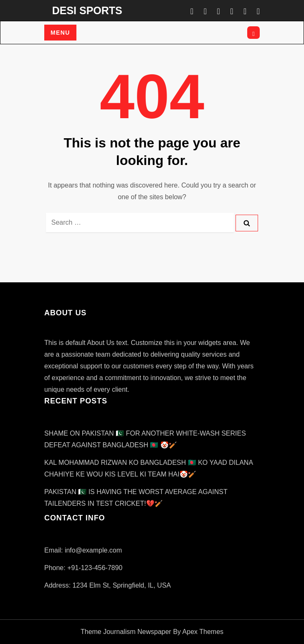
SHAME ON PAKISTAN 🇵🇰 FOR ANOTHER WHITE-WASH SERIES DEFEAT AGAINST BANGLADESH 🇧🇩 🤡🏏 (145, 439)
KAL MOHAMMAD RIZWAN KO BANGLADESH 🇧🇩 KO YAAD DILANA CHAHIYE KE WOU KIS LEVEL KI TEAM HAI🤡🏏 (148, 468)
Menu (60, 33)
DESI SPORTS (87, 10)
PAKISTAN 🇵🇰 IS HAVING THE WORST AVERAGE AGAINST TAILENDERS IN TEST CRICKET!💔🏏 (136, 498)
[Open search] (253, 33)
